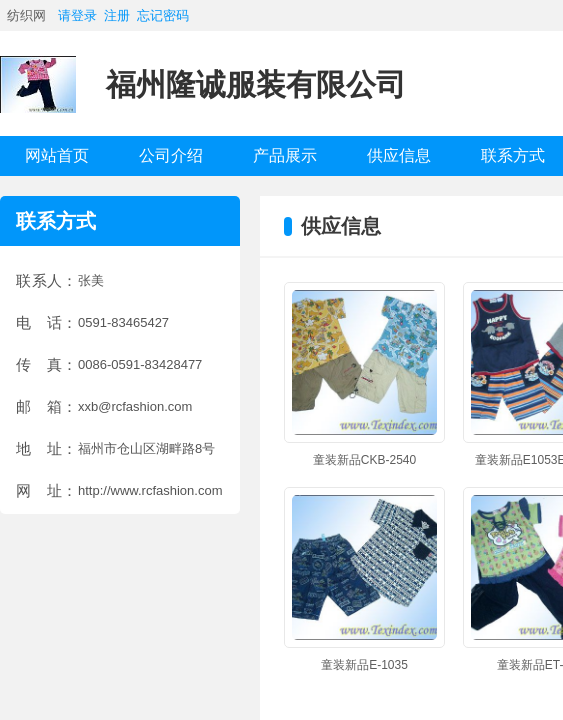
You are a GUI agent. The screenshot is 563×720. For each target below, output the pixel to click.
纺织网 (26, 15)
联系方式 (513, 155)
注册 (117, 15)
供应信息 (399, 155)
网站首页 (57, 155)
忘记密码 (163, 15)
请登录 (77, 15)
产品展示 (285, 155)
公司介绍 (171, 155)
